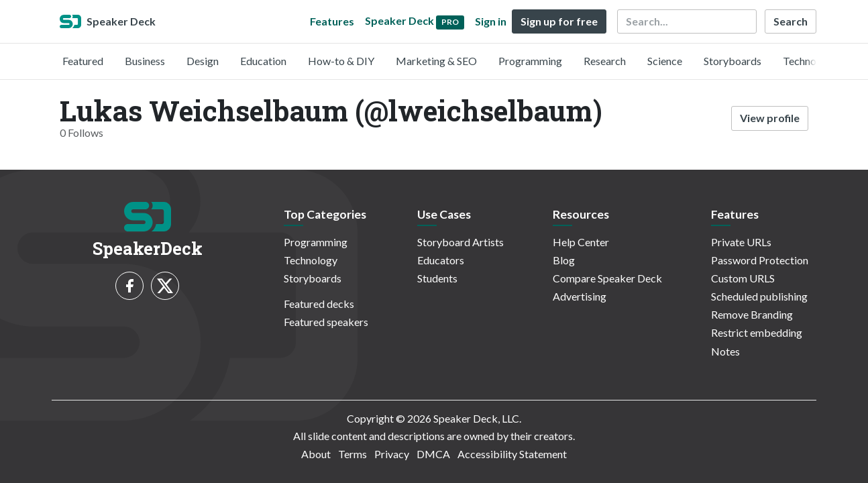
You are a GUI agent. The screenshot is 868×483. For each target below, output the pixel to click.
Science (665, 61)
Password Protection (760, 260)
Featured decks (319, 304)
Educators (441, 260)
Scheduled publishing (759, 296)
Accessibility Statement (512, 454)
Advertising (580, 296)
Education (263, 61)
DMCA (433, 454)
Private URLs (741, 242)
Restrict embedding (757, 332)
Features (332, 21)
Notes (725, 351)
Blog (564, 260)
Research (605, 61)
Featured (83, 61)
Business (145, 61)
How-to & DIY (341, 61)
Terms (352, 454)
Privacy (392, 454)
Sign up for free (559, 21)
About (316, 454)
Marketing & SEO (436, 61)
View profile (770, 118)
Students (437, 278)
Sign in (491, 21)
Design (203, 61)
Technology (810, 61)
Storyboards (733, 61)
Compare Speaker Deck (607, 278)
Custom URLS (743, 278)
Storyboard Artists (460, 242)
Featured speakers (326, 322)
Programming (530, 61)
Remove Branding (752, 314)
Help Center (581, 242)
